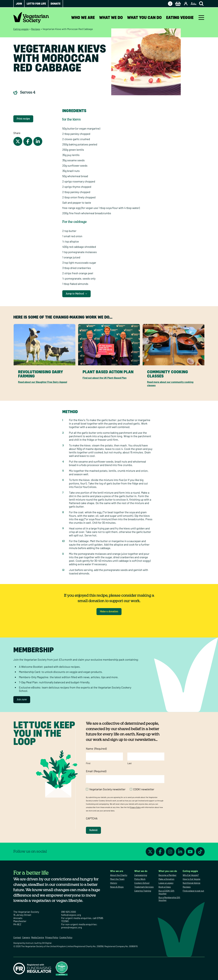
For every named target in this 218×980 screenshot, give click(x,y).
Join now (22, 700)
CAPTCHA (92, 818)
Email (96, 771)
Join (19, 4)
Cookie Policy (66, 937)
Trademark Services (144, 887)
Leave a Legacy (166, 883)
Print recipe (23, 119)
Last (130, 763)
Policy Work (140, 879)
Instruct (30, 943)
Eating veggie (180, 17)
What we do (111, 17)
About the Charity (119, 875)
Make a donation (109, 612)
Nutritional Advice (192, 883)
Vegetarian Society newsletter (107, 789)
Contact (17, 937)
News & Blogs (117, 887)
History (114, 883)
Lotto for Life (36, 4)
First (88, 763)
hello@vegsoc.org (71, 915)
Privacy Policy (135, 807)
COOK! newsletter (144, 789)
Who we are (83, 17)
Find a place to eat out (193, 891)
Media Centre (38, 937)
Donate (56, 4)
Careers (26, 937)
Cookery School (142, 883)
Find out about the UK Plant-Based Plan (105, 378)
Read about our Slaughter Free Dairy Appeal (43, 382)
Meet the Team (117, 879)
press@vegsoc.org (72, 927)
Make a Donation (166, 879)
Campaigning (141, 875)
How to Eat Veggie (192, 879)
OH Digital (47, 943)
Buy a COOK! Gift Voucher (166, 892)
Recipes (36, 29)
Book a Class (165, 887)
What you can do (144, 17)
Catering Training (143, 891)
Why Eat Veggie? (191, 875)
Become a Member (167, 875)
